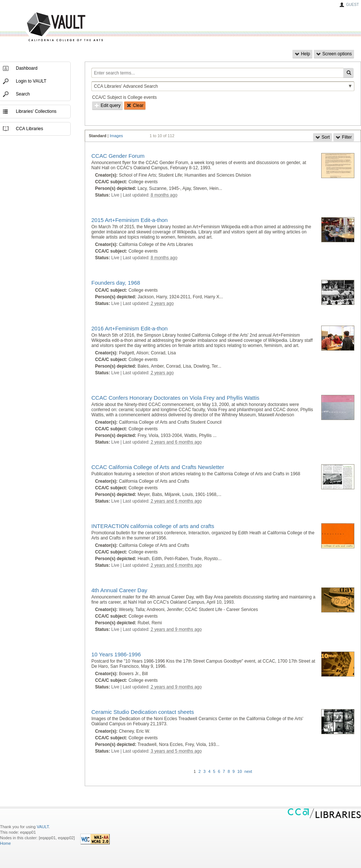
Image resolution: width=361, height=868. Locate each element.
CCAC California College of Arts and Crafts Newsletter (158, 467)
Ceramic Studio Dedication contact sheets (143, 712)
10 (239, 771)
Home (5, 843)
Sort (323, 137)
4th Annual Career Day (119, 590)
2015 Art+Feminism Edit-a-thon (129, 220)
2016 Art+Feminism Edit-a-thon (129, 328)
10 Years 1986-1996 (116, 654)
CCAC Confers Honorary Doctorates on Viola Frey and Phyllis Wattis (175, 398)
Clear (135, 105)
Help (302, 54)
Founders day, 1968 (116, 283)
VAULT (37, 27)
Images (116, 136)
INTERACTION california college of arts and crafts (153, 526)
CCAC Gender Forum (118, 156)
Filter (344, 137)
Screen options (334, 54)
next (248, 771)
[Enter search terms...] (217, 73)
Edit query (107, 105)
